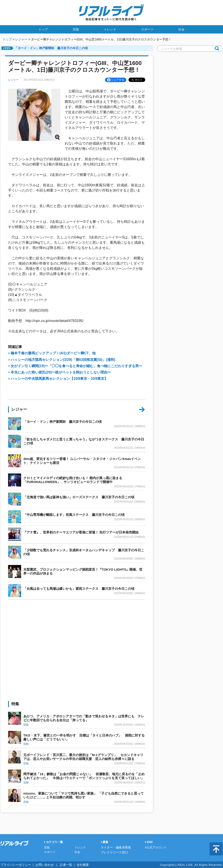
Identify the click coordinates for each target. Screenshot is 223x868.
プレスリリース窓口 (113, 852)
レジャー (21, 39)
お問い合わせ (39, 865)
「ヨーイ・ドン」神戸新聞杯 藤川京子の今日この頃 (51, 48)
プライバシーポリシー (14, 865)
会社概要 (73, 865)
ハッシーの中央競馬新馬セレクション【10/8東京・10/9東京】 (59, 379)
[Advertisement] (77, 616)
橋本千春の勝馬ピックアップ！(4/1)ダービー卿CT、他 (53, 353)
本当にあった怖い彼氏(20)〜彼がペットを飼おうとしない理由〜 (61, 372)
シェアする (116, 80)
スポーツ (147, 29)
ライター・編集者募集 (115, 847)
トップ (43, 29)
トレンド (110, 29)
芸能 (76, 29)
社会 (181, 29)
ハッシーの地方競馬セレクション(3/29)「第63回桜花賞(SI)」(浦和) (63, 360)
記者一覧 (58, 865)
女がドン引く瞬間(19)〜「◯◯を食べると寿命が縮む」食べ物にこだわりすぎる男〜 (76, 366)
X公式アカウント (156, 847)
